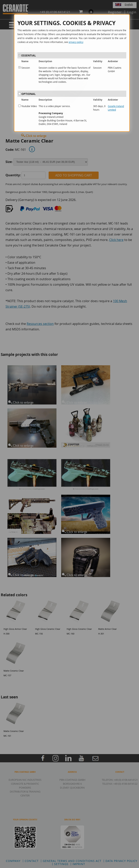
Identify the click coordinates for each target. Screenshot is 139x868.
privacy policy (76, 42)
